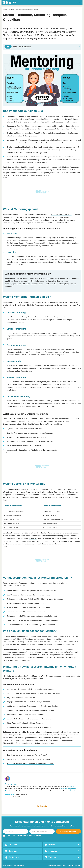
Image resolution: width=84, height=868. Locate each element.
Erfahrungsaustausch (73, 368)
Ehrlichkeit (41, 599)
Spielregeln (33, 538)
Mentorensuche (42, 658)
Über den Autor (11, 784)
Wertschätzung (17, 698)
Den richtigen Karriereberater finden (28, 759)
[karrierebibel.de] (9, 3)
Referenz (39, 723)
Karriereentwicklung (21, 433)
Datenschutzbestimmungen (20, 835)
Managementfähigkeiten (59, 223)
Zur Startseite (42, 806)
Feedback (41, 715)
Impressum (52, 865)
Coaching (11, 257)
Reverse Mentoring (19, 349)
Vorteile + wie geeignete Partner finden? (27, 755)
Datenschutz (62, 865)
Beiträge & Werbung (74, 865)
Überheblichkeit (9, 743)
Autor (73, 787)
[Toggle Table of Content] (42, 47)
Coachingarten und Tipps (30, 763)
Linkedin (73, 791)
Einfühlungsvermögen (41, 702)
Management (11, 10)
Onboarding (29, 446)
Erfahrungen (15, 693)
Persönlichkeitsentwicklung (62, 215)
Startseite (5, 10)
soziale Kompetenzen (66, 220)
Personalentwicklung (36, 429)
